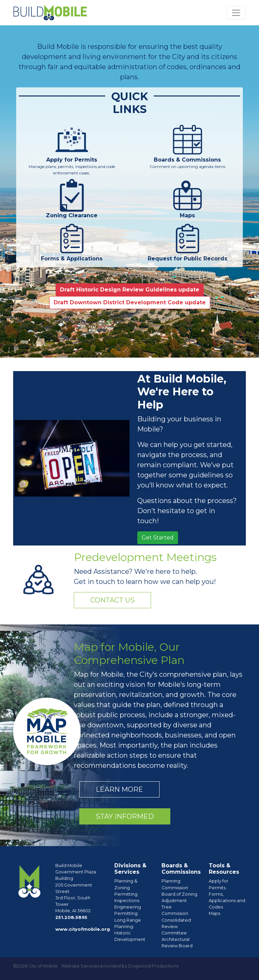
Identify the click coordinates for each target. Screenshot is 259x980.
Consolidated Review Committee (176, 927)
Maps (214, 913)
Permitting (126, 894)
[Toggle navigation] (236, 13)
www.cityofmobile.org (83, 929)
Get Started (158, 538)
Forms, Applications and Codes (227, 901)
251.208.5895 (71, 917)
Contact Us (112, 600)
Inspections (127, 901)
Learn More (119, 789)
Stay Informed (125, 816)
